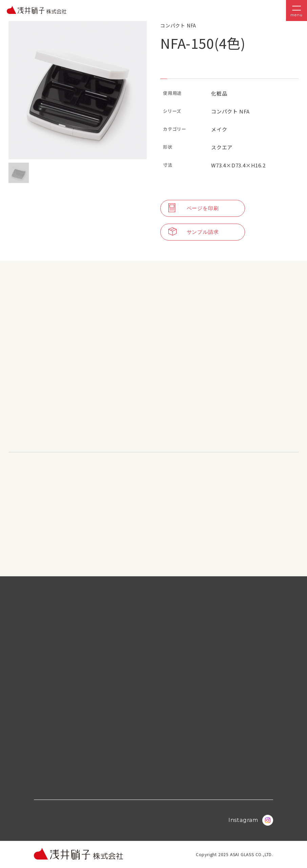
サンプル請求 (194, 232)
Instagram (251, 820)
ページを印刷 (194, 208)
